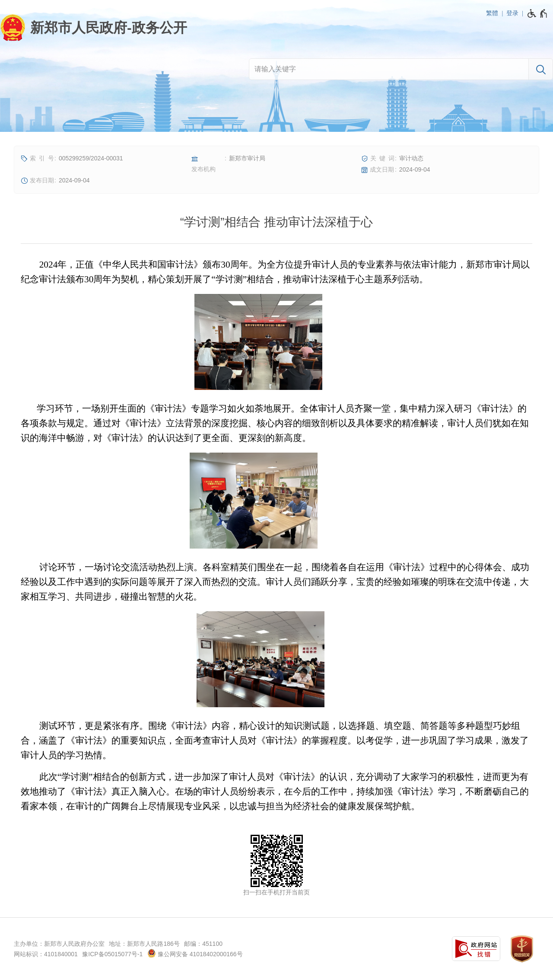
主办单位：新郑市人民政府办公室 (59, 944)
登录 (512, 13)
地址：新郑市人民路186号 (144, 944)
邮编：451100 (203, 944)
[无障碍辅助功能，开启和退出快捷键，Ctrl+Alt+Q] (538, 13)
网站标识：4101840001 (46, 954)
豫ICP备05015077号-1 (112, 954)
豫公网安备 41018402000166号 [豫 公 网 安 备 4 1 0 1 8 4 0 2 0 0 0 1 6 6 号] (195, 953)
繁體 (492, 13)
